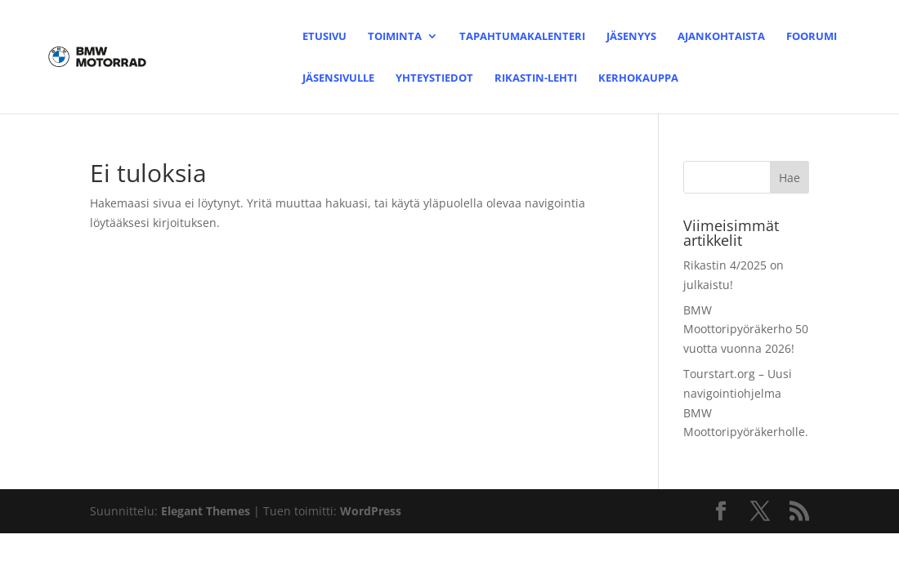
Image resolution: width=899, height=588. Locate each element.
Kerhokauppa (638, 78)
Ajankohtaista (721, 37)
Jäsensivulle (338, 78)
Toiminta (395, 37)
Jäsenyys (631, 37)
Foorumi (812, 37)
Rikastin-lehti (536, 78)
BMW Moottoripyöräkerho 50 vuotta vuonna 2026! (746, 330)
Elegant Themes (206, 511)
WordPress (371, 511)
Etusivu (324, 37)
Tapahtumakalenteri (522, 37)
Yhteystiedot (434, 78)
